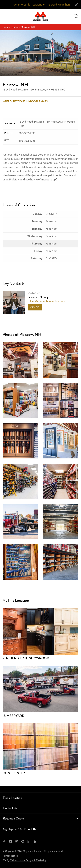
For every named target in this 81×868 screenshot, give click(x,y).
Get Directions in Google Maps (26, 101)
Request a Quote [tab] (13, 818)
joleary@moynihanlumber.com (46, 301)
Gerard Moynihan (59, 4)
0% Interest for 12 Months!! (30, 4)
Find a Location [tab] (12, 798)
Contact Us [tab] (10, 808)
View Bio (35, 307)
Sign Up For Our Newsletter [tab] (20, 829)
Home (6, 27)
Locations (15, 27)
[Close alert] (76, 4)
